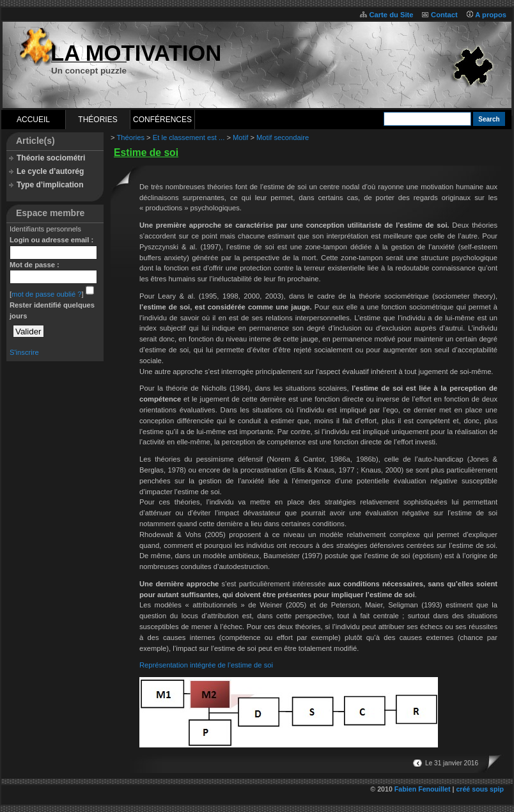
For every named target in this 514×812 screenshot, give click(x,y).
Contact (444, 15)
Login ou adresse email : (51, 240)
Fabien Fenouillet (423, 789)
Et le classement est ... (189, 137)
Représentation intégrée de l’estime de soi (206, 665)
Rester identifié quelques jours (52, 310)
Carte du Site (391, 15)
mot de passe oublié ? (46, 294)
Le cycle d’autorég (50, 171)
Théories (97, 120)
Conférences (162, 120)
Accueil (33, 120)
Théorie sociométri (51, 158)
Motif (240, 137)
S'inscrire (24, 352)
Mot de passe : (35, 265)
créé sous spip (480, 789)
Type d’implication (50, 185)
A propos (491, 15)
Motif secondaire (283, 137)
